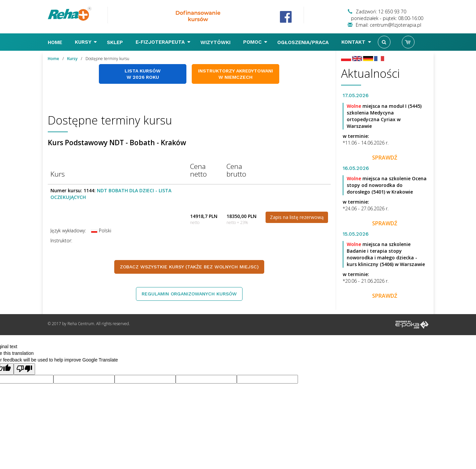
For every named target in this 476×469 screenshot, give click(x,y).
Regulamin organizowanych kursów (189, 294)
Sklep (116, 42)
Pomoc (255, 42)
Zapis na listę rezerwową (297, 217)
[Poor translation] (24, 369)
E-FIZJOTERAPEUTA (163, 42)
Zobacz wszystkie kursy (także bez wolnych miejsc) (189, 267)
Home (56, 42)
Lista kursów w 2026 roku (143, 74)
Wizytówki (216, 42)
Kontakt (356, 42)
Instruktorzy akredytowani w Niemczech (235, 74)
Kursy (86, 42)
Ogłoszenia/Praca (304, 42)
